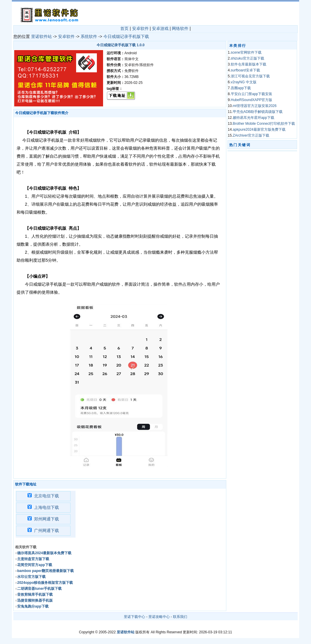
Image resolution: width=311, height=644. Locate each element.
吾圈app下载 (241, 88)
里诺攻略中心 (159, 617)
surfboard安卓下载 (245, 70)
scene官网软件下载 (246, 52)
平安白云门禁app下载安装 (251, 94)
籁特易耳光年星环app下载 (254, 118)
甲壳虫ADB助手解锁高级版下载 (258, 112)
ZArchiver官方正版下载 (251, 135)
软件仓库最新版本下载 (249, 64)
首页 (124, 28)
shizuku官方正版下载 (247, 58)
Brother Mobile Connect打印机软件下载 (264, 124)
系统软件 (89, 36)
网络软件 (180, 28)
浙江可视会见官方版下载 (250, 76)
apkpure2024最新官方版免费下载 (259, 130)
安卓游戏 (160, 28)
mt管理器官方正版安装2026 (255, 106)
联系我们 (180, 617)
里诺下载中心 (134, 617)
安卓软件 (140, 28)
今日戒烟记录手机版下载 (126, 36)
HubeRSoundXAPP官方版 (251, 100)
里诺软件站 (41, 36)
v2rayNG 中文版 (244, 82)
